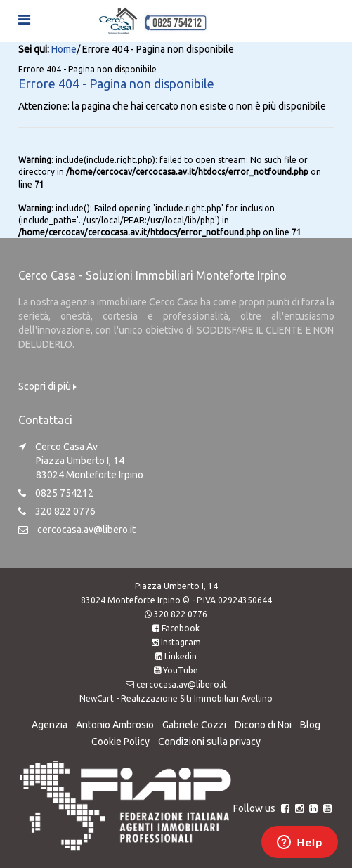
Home (64, 49)
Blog (310, 725)
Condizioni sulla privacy (209, 742)
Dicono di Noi (263, 725)
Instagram (181, 642)
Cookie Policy (120, 742)
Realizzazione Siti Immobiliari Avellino (197, 698)
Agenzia (50, 725)
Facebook (181, 628)
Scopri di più (47, 386)
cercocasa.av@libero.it (86, 530)
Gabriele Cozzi (194, 725)
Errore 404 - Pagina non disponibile (116, 84)
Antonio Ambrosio (115, 725)
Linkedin (181, 656)
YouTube (181, 670)
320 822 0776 (181, 614)
